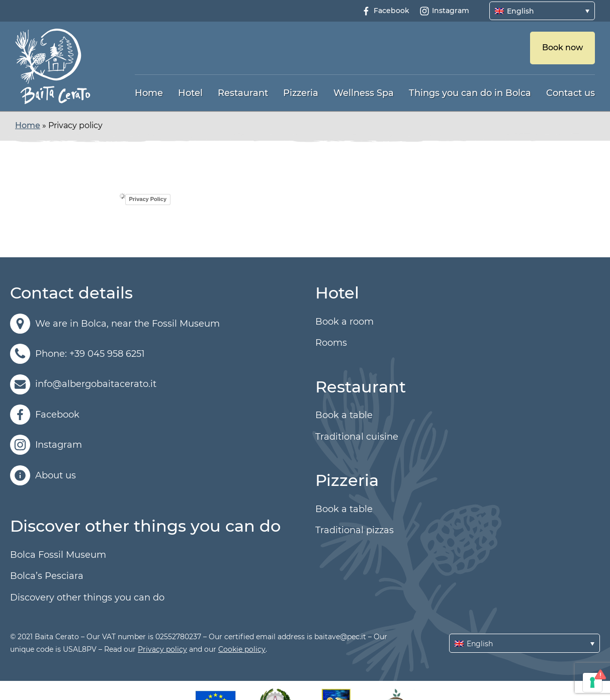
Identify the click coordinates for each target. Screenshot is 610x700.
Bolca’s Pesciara (47, 576)
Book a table (344, 415)
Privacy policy (162, 649)
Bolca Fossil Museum (58, 555)
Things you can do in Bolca (470, 93)
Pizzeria (301, 93)
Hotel (190, 93)
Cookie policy (242, 649)
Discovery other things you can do (87, 597)
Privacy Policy (148, 199)
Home (149, 93)
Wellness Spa (364, 93)
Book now (562, 47)
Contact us (571, 93)
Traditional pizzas (355, 530)
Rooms (331, 343)
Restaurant (243, 93)
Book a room (344, 322)
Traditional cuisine (357, 437)
